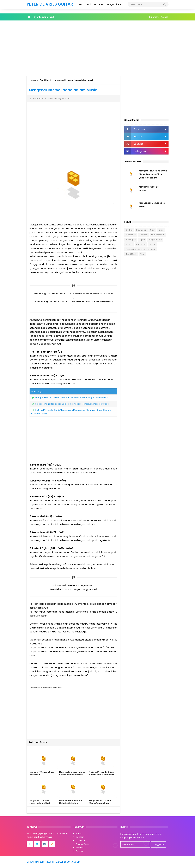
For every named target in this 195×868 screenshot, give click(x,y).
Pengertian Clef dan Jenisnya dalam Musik (40, 802)
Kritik (161, 230)
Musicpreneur (158, 235)
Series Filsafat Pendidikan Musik (141, 249)
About (79, 833)
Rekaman (141, 244)
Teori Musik (131, 254)
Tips (142, 254)
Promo (129, 244)
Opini (142, 240)
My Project (131, 240)
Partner (79, 851)
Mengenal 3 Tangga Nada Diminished (42, 773)
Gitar (152, 230)
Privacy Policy (83, 844)
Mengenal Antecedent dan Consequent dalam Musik (72, 773)
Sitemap (80, 848)
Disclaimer (81, 840)
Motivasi (143, 235)
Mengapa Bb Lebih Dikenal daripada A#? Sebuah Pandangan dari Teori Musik (72, 398)
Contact (80, 837)
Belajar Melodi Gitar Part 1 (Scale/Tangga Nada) (101, 802)
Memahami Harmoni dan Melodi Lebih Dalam (71, 802)
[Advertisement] (98, 47)
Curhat (129, 230)
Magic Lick (131, 235)
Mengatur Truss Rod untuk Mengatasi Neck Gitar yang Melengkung (153, 174)
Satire (152, 244)
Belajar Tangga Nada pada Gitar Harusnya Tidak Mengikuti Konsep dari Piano (72, 404)
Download (141, 230)
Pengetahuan (155, 240)
